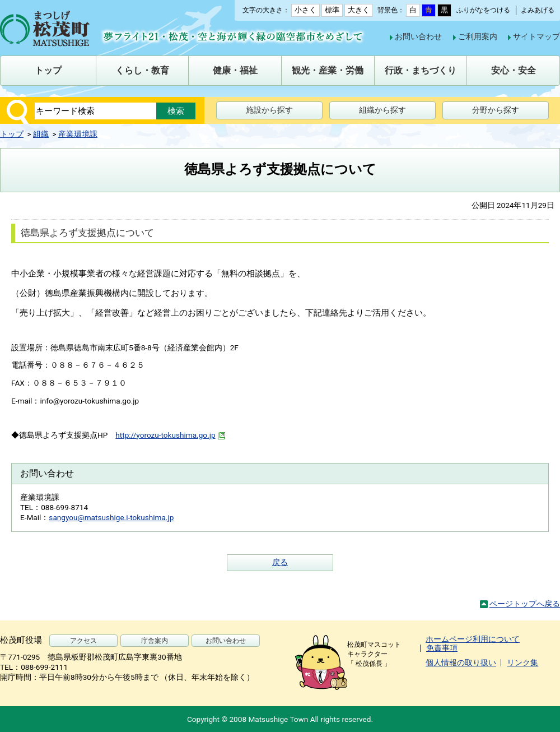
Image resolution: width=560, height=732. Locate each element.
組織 (41, 134)
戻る (280, 562)
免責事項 (442, 648)
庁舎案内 (155, 641)
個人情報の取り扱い (461, 662)
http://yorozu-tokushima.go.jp (171, 435)
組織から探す (382, 110)
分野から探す (496, 110)
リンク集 (522, 662)
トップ (12, 134)
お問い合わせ (418, 36)
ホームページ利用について (473, 639)
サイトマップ (536, 36)
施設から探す (269, 110)
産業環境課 (78, 134)
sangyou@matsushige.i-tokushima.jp (111, 517)
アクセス (83, 641)
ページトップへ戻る (525, 604)
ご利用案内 (478, 36)
